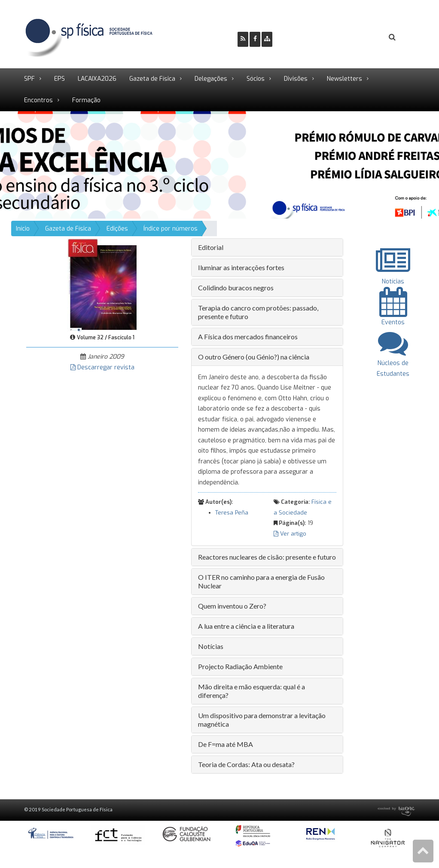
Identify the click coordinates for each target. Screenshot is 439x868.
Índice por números (171, 229)
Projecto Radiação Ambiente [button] (240, 666)
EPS (59, 79)
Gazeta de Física (152, 79)
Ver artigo (290, 534)
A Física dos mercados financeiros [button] (248, 337)
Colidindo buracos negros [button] (236, 288)
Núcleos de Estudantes (393, 363)
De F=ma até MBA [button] (226, 744)
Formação (86, 100)
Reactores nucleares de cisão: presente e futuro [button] (267, 557)
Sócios (256, 79)
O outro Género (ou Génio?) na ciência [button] (254, 357)
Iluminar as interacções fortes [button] (241, 267)
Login (357, 38)
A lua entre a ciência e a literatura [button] (246, 626)
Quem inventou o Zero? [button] (232, 606)
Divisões (296, 79)
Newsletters (344, 79)
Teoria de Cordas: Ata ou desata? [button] (246, 764)
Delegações (211, 79)
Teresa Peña (232, 513)
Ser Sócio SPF (308, 38)
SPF (29, 79)
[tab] (267, 247)
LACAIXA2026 (97, 79)
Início (23, 229)
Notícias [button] (211, 646)
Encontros (38, 100)
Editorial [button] (211, 247)
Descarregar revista (102, 367)
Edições (117, 229)
